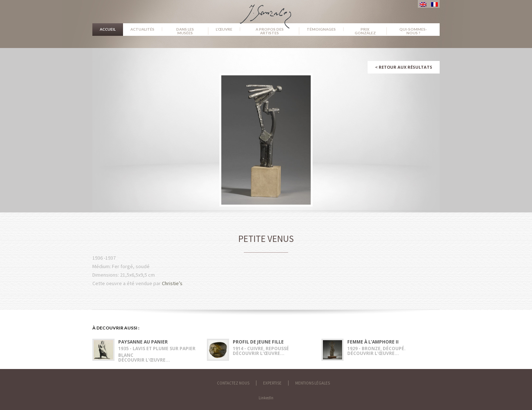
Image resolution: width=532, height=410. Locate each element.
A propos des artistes (270, 31)
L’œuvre (224, 29)
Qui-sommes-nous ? (413, 31)
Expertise (272, 383)
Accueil (108, 29)
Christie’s (172, 283)
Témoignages (321, 29)
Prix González (365, 31)
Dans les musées (185, 31)
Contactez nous (233, 383)
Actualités (142, 29)
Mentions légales (313, 383)
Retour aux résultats (404, 67)
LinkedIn (266, 398)
